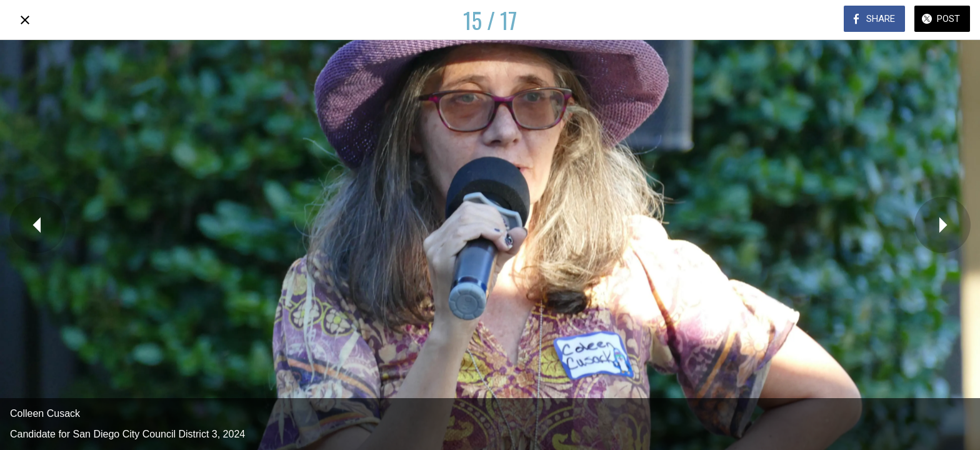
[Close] (25, 20)
